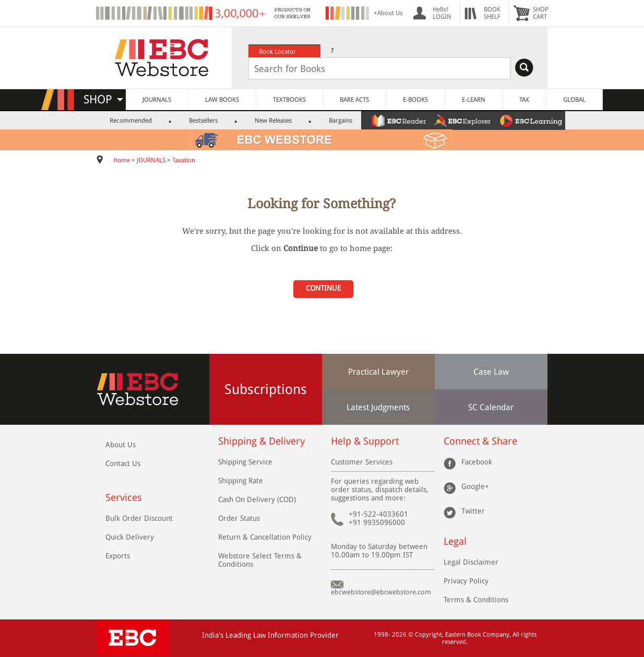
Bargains (341, 121)
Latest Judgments (378, 407)
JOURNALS (157, 100)
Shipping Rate (241, 481)
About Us (121, 445)
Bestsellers (203, 121)
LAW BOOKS (222, 100)
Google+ (475, 486)
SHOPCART (541, 13)
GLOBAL (574, 100)
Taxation (184, 160)
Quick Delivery (130, 537)
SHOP (103, 99)
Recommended (131, 121)
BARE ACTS (354, 100)
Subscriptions (266, 389)
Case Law (491, 372)
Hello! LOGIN (442, 13)
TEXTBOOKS (289, 100)
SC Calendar (491, 407)
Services (124, 498)
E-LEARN (474, 100)
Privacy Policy (466, 581)
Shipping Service (245, 462)
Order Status (239, 518)
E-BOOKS (415, 100)
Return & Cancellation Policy (265, 537)
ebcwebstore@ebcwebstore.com (381, 592)
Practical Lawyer (378, 372)
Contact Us (123, 463)
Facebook (477, 462)
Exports (118, 556)
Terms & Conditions (476, 600)
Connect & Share (480, 441)
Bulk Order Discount (139, 518)
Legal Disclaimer (471, 562)
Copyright (428, 635)
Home (122, 160)
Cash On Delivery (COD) (257, 499)
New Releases (273, 121)
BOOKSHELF (492, 13)
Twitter (473, 511)
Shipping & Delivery (261, 441)
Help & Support (365, 441)
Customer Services (362, 462)
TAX (524, 100)
